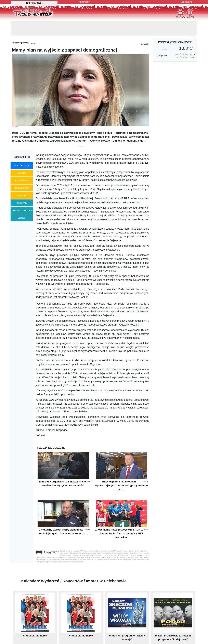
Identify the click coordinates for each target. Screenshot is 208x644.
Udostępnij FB (22, 157)
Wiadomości (84, 2)
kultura (22, 195)
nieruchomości (23, 210)
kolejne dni (162, 56)
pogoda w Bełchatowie (175, 42)
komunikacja (22, 188)
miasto (22, 173)
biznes (22, 218)
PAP (33, 44)
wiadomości (22, 166)
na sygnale (22, 180)
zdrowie (22, 203)
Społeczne (24, 43)
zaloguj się (187, 2)
